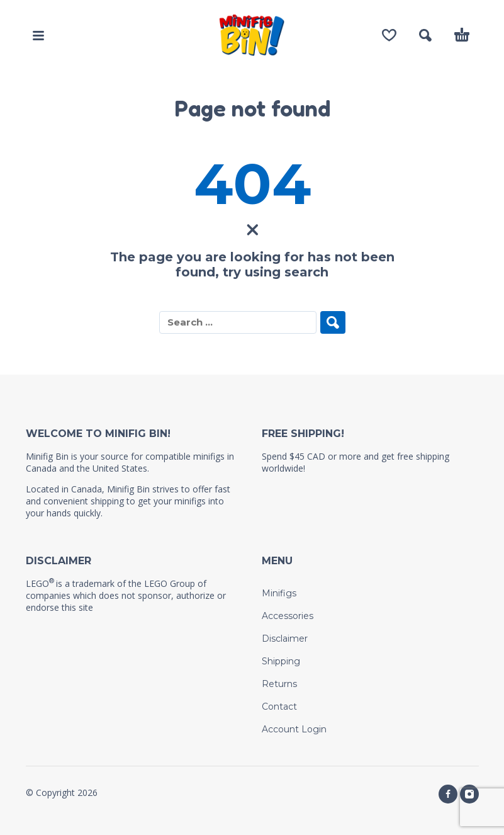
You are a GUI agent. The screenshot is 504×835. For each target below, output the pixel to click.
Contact (279, 707)
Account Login (294, 729)
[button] (38, 35)
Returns (279, 684)
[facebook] (448, 794)
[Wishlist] (389, 35)
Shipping (281, 661)
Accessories (288, 616)
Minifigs (279, 593)
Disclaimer (285, 639)
